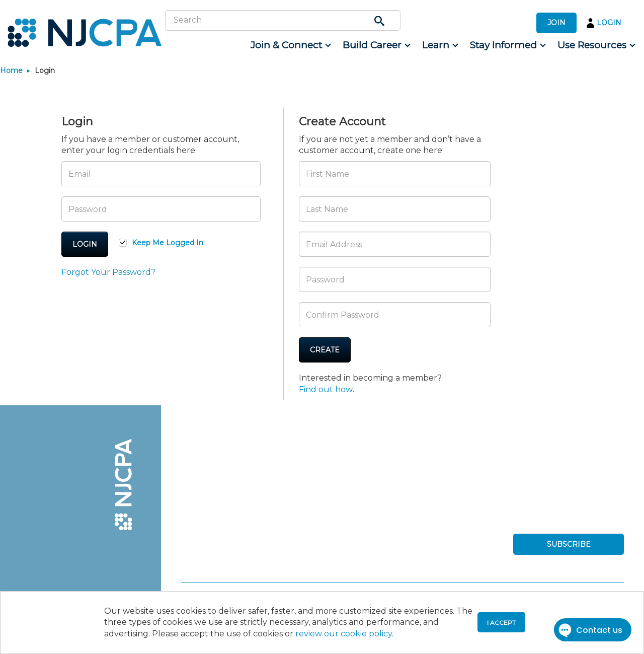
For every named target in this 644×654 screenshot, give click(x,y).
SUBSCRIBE (569, 544)
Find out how (326, 389)
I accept (501, 623)
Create (325, 350)
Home (11, 70)
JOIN (556, 23)
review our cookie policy (344, 634)
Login (85, 244)
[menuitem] (290, 45)
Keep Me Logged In (168, 243)
